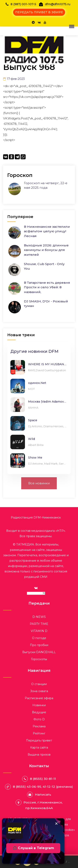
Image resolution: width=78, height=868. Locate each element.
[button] (71, 26)
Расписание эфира (39, 698)
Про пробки (39, 645)
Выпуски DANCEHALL (39, 652)
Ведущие (39, 712)
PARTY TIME (39, 624)
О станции (39, 684)
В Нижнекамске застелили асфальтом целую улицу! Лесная (47, 231)
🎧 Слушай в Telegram (33, 848)
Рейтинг (39, 733)
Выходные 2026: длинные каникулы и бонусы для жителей (46, 250)
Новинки (39, 705)
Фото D (39, 719)
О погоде (39, 638)
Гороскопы (39, 659)
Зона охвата (39, 691)
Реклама (39, 726)
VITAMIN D (39, 631)
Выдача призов (39, 755)
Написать (43, 794)
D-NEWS (39, 617)
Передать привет (39, 740)
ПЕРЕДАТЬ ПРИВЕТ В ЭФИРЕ (39, 12)
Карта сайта (39, 747)
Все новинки (39, 483)
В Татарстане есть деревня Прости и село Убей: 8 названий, (47, 287)
